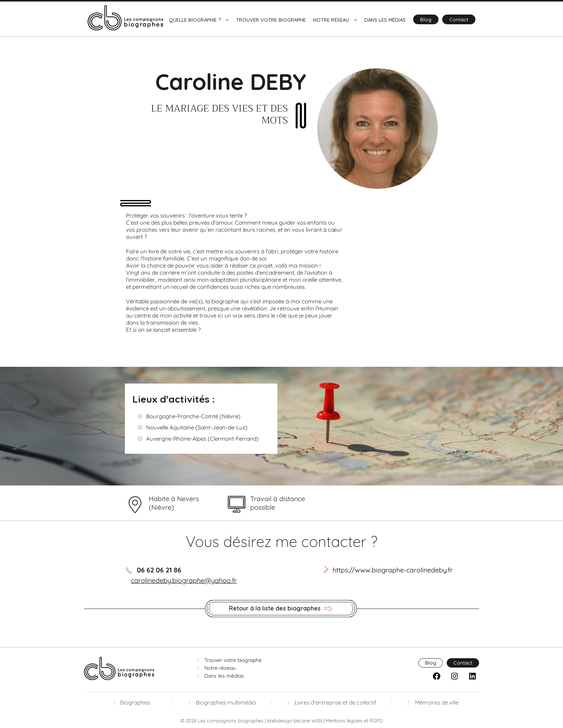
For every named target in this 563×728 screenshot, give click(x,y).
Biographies (135, 702)
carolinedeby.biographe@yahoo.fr (184, 580)
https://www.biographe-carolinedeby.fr (393, 570)
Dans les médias (385, 20)
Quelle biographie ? (195, 20)
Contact (459, 19)
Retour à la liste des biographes (281, 609)
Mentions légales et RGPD (354, 721)
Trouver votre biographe (271, 20)
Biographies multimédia (226, 702)
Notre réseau (331, 20)
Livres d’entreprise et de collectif (335, 702)
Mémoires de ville (437, 702)
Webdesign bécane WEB (294, 721)
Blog (426, 19)
